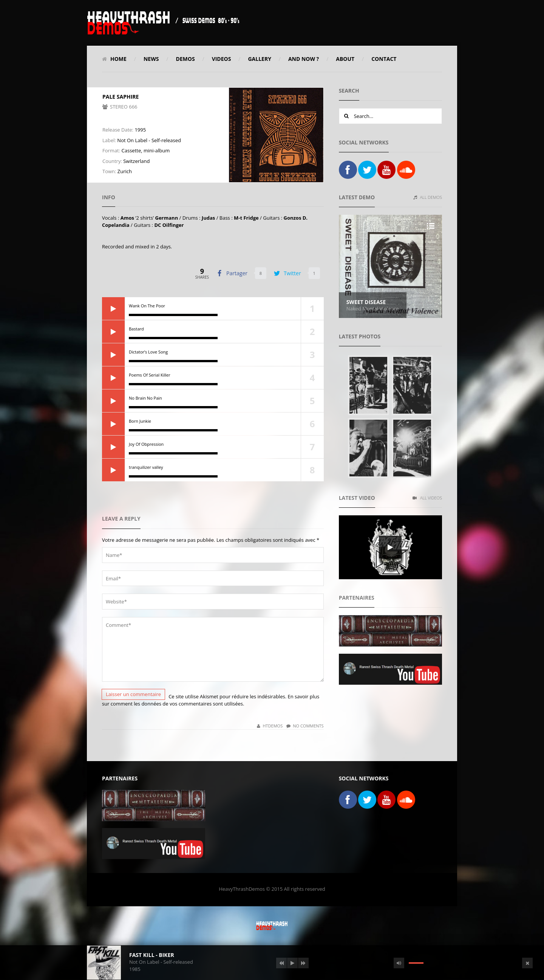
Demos (185, 59)
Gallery (259, 59)
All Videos (427, 498)
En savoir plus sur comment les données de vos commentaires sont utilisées (211, 700)
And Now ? (304, 59)
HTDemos (270, 726)
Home (114, 59)
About (345, 59)
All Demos (428, 197)
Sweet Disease (366, 302)
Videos (222, 59)
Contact (384, 59)
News (151, 59)
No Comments (305, 726)
